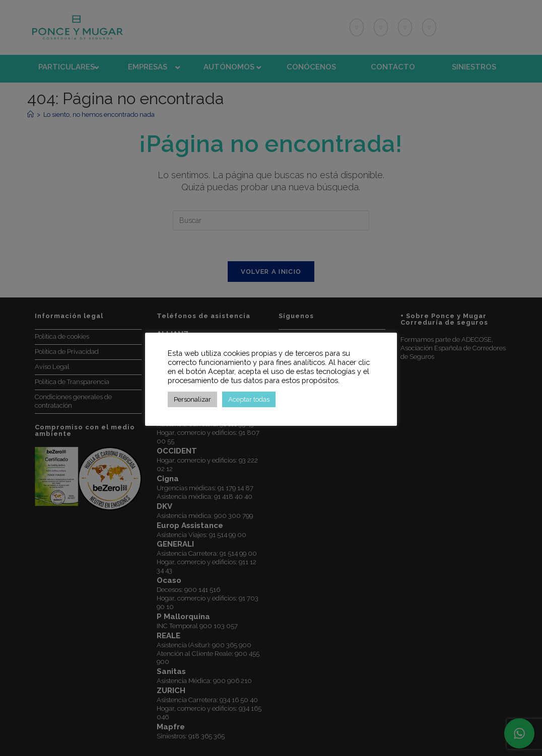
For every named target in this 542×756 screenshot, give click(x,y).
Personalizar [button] (192, 399)
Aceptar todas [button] (249, 399)
